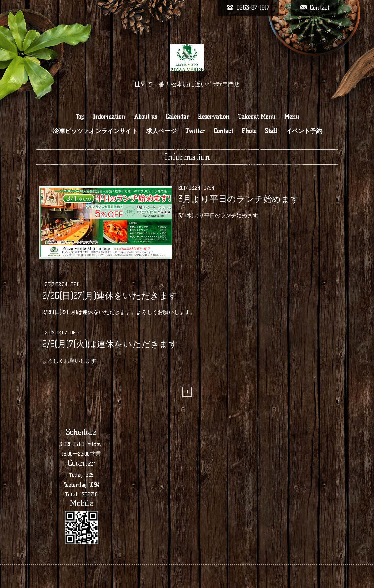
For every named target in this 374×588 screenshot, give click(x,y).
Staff (271, 131)
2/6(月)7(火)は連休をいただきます (110, 344)
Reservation (214, 117)
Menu (292, 117)
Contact (223, 131)
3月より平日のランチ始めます (239, 199)
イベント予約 (304, 131)
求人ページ (161, 131)
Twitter (195, 131)
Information (109, 117)
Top (80, 117)
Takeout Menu (257, 117)
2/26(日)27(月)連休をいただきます (110, 295)
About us (145, 117)
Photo (249, 131)
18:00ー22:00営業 (81, 454)
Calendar (178, 117)
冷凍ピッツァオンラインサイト (95, 131)
